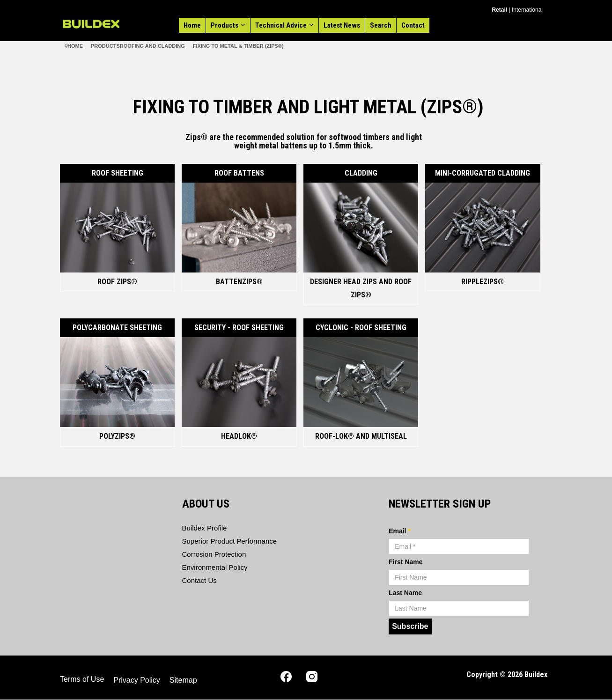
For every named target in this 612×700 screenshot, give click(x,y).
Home (192, 25)
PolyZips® (117, 436)
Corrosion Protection (214, 554)
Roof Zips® (117, 282)
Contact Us (199, 580)
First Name (406, 562)
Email (400, 531)
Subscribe (410, 626)
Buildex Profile (205, 528)
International (527, 10)
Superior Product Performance (230, 541)
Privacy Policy (137, 680)
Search (381, 25)
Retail (499, 10)
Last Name (405, 593)
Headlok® (239, 436)
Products (225, 25)
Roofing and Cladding (152, 46)
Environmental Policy (215, 567)
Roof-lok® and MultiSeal (361, 436)
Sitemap (183, 680)
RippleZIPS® (483, 282)
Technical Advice (281, 25)
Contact (413, 25)
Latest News (342, 25)
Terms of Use (82, 679)
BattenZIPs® (239, 282)
